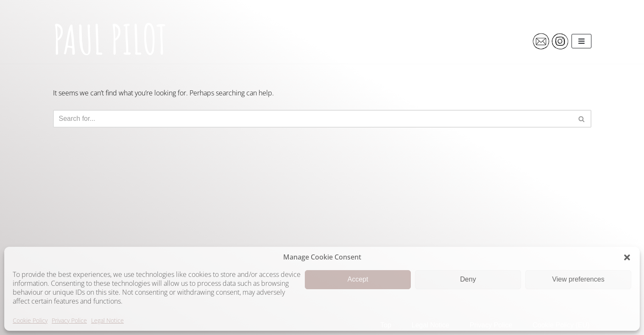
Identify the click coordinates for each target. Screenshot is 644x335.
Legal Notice (107, 320)
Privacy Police (69, 320)
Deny (468, 279)
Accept (358, 279)
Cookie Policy (30, 320)
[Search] (313, 119)
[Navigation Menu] (581, 41)
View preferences (578, 279)
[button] (627, 257)
